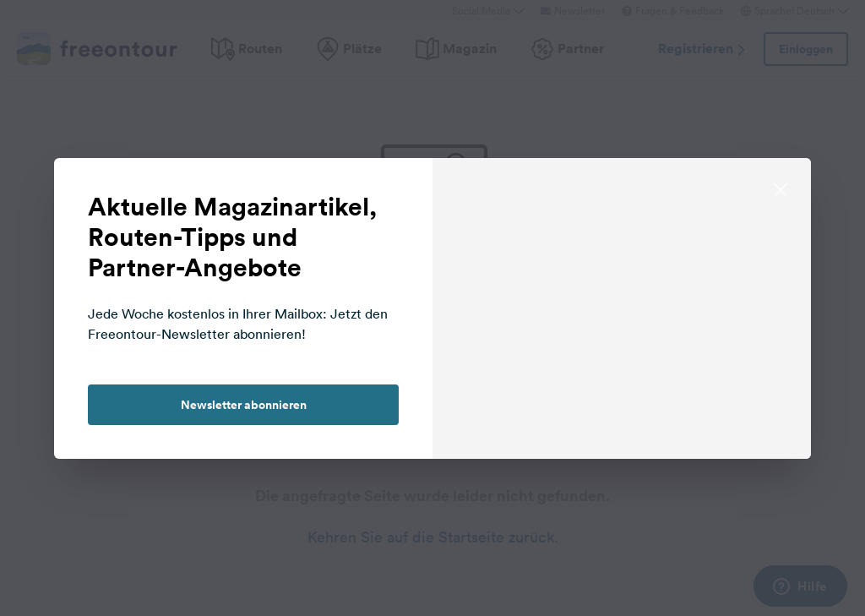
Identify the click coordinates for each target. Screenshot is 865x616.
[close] (781, 188)
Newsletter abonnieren (244, 405)
